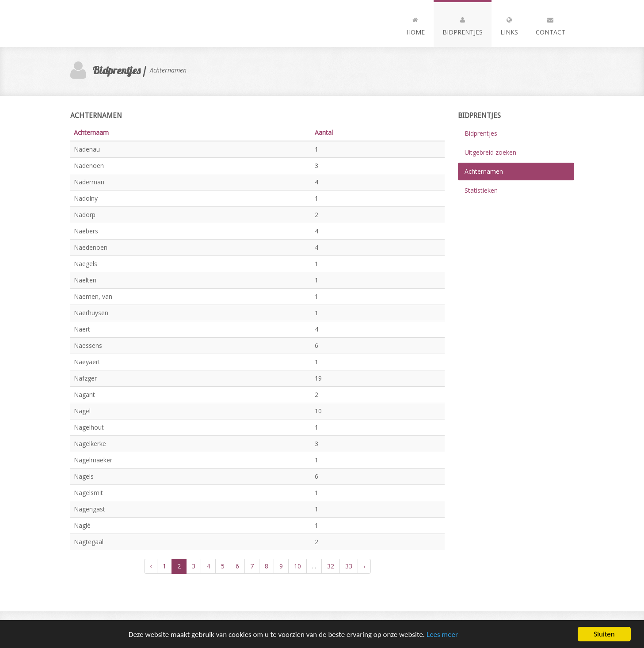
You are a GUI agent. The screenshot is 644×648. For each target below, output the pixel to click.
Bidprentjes (463, 24)
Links (509, 24)
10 (297, 566)
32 (331, 566)
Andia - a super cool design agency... (119, 23)
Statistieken (481, 190)
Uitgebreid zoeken (490, 152)
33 (349, 566)
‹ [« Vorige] (151, 566)
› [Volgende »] (364, 566)
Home (415, 24)
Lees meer (442, 635)
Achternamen (484, 171)
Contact (551, 24)
